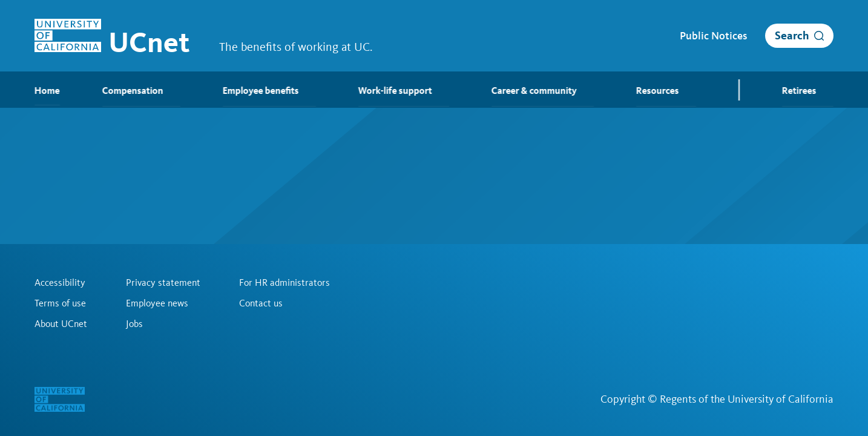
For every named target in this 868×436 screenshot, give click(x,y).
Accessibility (60, 283)
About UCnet (61, 324)
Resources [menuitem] (666, 91)
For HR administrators (284, 283)
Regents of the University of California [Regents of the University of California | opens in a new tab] (747, 399)
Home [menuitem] (47, 91)
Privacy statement (163, 283)
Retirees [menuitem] (808, 91)
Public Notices (713, 36)
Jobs (134, 324)
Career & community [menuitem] (543, 91)
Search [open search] (792, 35)
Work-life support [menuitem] (404, 91)
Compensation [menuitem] (141, 91)
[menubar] (434, 90)
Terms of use (60, 303)
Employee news (157, 303)
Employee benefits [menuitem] (269, 91)
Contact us (261, 303)
